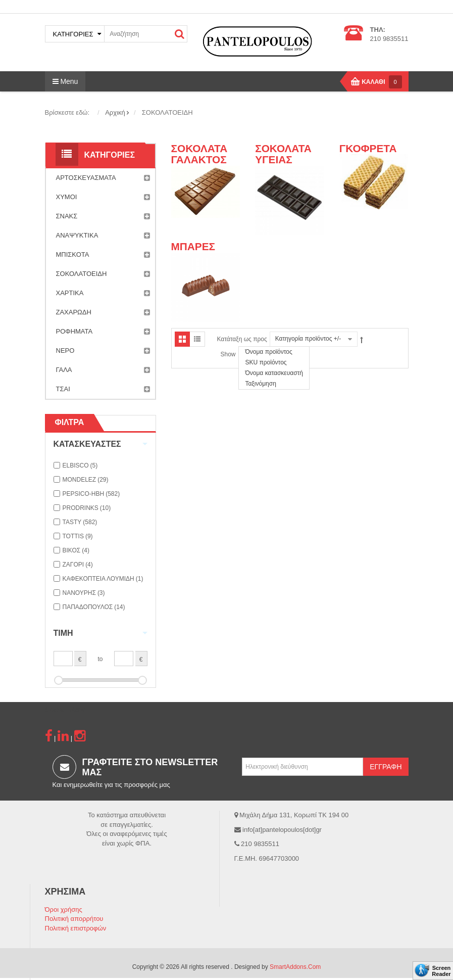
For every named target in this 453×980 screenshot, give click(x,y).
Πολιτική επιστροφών (76, 928)
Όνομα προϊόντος (268, 352)
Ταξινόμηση (260, 384)
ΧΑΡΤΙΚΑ (103, 293)
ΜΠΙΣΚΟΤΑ (103, 255)
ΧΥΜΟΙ (103, 197)
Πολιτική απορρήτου (74, 919)
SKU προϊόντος (266, 362)
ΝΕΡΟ (103, 351)
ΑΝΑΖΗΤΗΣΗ (179, 34)
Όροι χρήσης (64, 909)
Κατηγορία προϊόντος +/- (308, 339)
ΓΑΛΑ (103, 370)
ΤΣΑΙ (103, 389)
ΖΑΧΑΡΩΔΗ (103, 312)
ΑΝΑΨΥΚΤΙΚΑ (103, 236)
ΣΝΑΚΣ (103, 216)
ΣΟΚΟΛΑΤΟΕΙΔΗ (103, 274)
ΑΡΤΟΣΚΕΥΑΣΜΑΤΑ (103, 178)
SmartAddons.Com (295, 967)
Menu (65, 81)
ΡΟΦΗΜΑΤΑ (103, 332)
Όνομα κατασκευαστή (274, 373)
